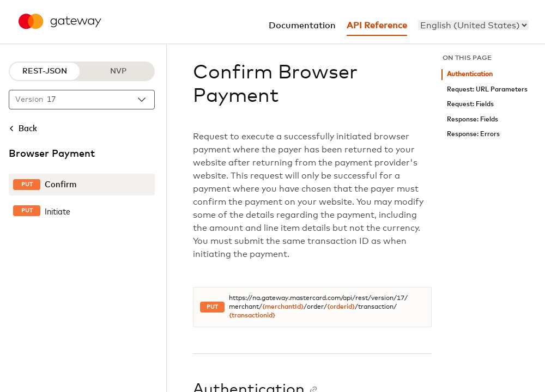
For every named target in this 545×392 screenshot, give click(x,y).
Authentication (470, 74)
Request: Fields (470, 104)
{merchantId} (283, 307)
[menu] (473, 25)
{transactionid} (252, 316)
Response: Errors (473, 134)
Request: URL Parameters (487, 90)
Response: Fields (473, 120)
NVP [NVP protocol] (118, 71)
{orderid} (341, 307)
